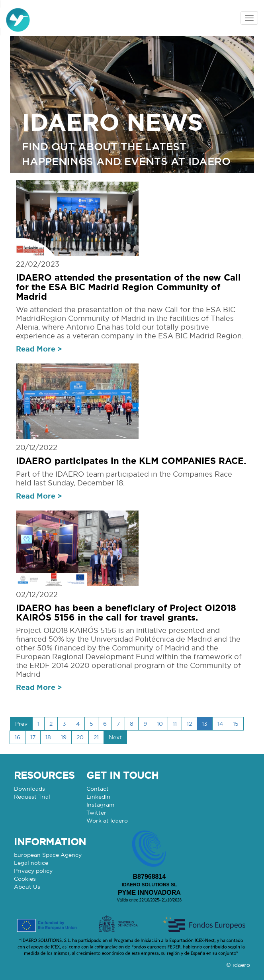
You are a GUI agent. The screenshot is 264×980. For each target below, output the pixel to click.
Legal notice (31, 863)
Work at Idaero (107, 821)
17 (33, 737)
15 (236, 724)
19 (64, 737)
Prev (21, 724)
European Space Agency (48, 855)
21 (96, 737)
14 (220, 724)
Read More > (39, 349)
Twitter (96, 813)
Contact (98, 789)
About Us (27, 887)
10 (160, 724)
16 (18, 737)
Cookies (25, 879)
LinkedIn (98, 797)
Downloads (29, 789)
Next (115, 737)
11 (175, 724)
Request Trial (32, 797)
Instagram (100, 805)
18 (48, 737)
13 (205, 724)
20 (80, 737)
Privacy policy (33, 871)
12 (189, 724)
